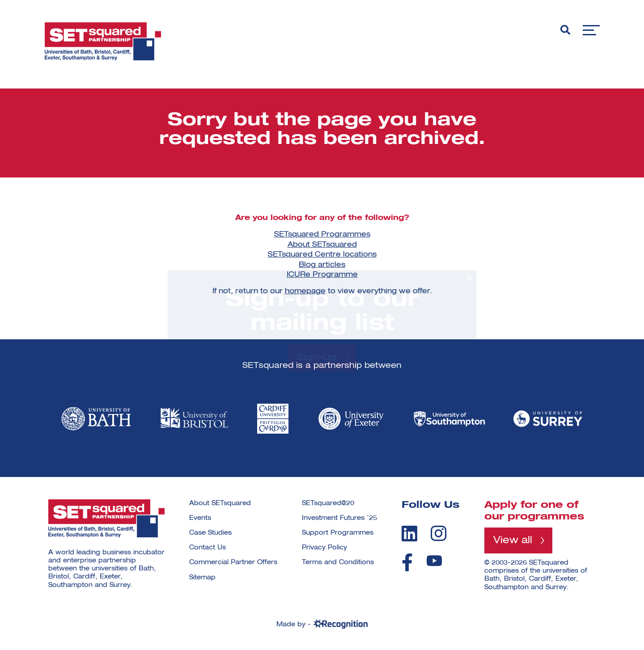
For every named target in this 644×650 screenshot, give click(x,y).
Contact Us (208, 548)
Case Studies (210, 533)
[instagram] (439, 533)
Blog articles (322, 265)
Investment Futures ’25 (339, 518)
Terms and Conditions (338, 562)
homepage (305, 291)
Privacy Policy (324, 548)
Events (200, 518)
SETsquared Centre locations (322, 255)
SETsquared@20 (328, 503)
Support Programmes (338, 533)
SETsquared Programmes (322, 235)
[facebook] (407, 562)
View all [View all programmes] (513, 540)
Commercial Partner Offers (233, 562)
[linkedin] (409, 533)
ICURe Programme (322, 275)
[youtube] (434, 561)
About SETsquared (322, 245)
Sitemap (202, 578)
